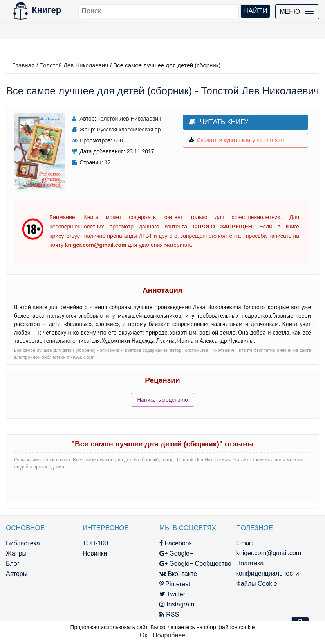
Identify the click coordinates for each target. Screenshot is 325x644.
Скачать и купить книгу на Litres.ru (237, 140)
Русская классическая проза (133, 130)
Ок (144, 635)
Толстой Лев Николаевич (74, 65)
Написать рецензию (162, 400)
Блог (13, 564)
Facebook (176, 543)
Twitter (172, 594)
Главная (23, 65)
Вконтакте (178, 574)
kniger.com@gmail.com (269, 553)
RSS (169, 614)
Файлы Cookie (257, 584)
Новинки (95, 553)
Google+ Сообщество (195, 564)
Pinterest (175, 584)
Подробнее (169, 635)
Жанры (16, 553)
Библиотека (23, 543)
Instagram (177, 604)
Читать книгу (219, 122)
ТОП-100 (95, 543)
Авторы (17, 574)
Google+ (176, 553)
